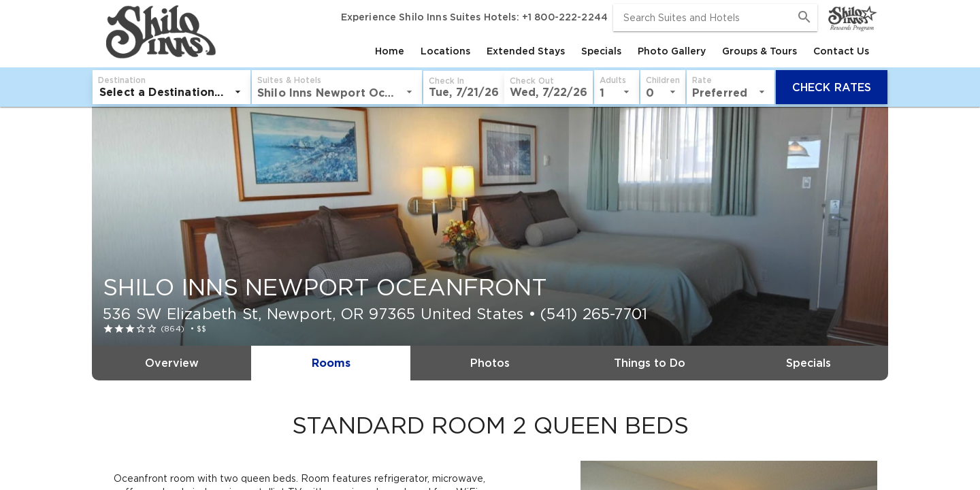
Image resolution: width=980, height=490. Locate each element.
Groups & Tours (759, 51)
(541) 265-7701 (594, 314)
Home (390, 51)
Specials (601, 51)
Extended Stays (526, 51)
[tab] (390, 51)
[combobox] (715, 18)
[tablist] (548, 51)
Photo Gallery (672, 51)
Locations (445, 51)
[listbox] (178, 92)
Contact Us (841, 51)
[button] (305, 87)
